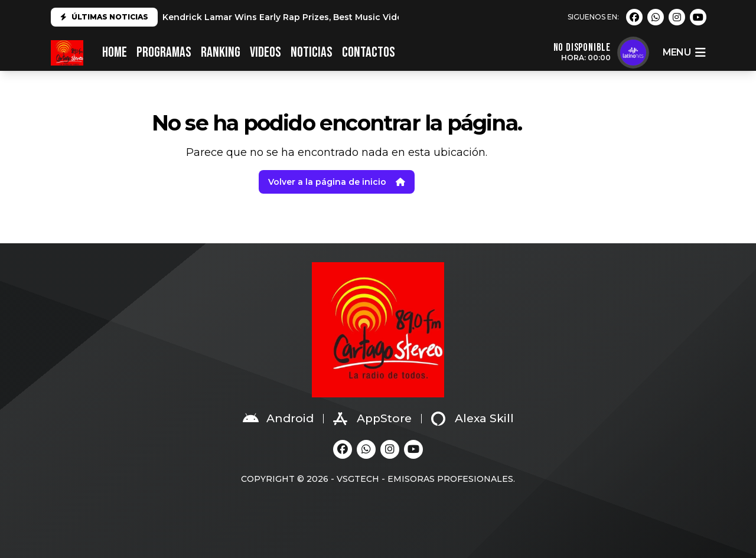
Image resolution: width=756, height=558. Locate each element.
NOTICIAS (312, 52)
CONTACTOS (369, 52)
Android (278, 419)
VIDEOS (265, 52)
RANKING (221, 52)
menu (684, 53)
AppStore (372, 419)
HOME (115, 52)
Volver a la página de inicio (337, 182)
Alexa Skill (472, 419)
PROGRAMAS (164, 52)
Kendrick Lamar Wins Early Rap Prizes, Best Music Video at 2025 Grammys (324, 17)
